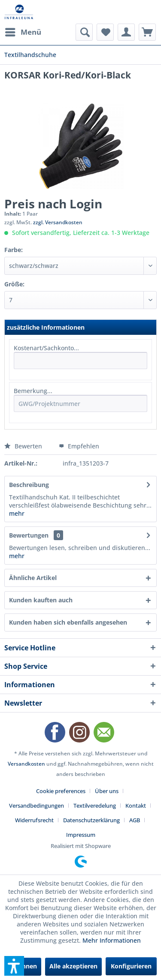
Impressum (81, 835)
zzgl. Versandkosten (58, 222)
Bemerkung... (33, 391)
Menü (23, 31)
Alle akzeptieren (73, 966)
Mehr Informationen (112, 940)
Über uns (107, 791)
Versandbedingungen (36, 806)
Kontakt (136, 806)
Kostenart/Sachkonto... (46, 348)
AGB (135, 820)
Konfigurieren (131, 966)
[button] (14, 966)
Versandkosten (26, 764)
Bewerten (24, 446)
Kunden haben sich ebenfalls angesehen (68, 622)
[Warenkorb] (147, 32)
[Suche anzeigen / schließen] (84, 32)
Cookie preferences (61, 791)
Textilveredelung (95, 806)
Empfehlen (79, 446)
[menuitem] (23, 32)
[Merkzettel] (105, 32)
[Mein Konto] (126, 32)
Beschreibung (29, 485)
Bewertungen (29, 535)
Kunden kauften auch (41, 600)
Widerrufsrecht (34, 820)
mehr (17, 513)
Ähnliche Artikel (33, 578)
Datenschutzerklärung (91, 820)
